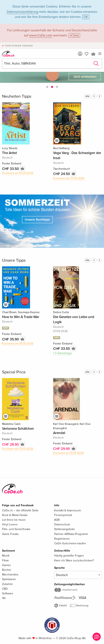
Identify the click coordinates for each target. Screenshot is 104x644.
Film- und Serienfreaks (16, 529)
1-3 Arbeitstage (63, 353)
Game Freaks (10, 534)
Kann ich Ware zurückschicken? (74, 560)
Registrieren (62, 539)
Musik (6, 556)
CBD (5, 589)
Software (8, 593)
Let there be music (14, 520)
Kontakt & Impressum (68, 510)
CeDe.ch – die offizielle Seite (20, 510)
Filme (5, 560)
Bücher (7, 570)
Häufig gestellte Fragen (69, 556)
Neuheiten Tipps (17, 96)
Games (6, 565)
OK (86, 17)
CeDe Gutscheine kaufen (70, 543)
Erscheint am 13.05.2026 (69, 178)
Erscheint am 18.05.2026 (18, 344)
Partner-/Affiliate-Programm (71, 534)
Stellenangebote (64, 529)
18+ (4, 598)
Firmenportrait (63, 515)
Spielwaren (9, 579)
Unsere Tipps (14, 260)
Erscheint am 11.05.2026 (68, 453)
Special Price (14, 372)
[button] (47, 87)
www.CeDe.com (41, 35)
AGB (57, 520)
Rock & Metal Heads (15, 515)
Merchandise (10, 575)
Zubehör (7, 584)
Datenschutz (62, 524)
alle (87, 96)
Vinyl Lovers (10, 524)
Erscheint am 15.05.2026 (18, 173)
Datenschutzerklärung (22, 12)
